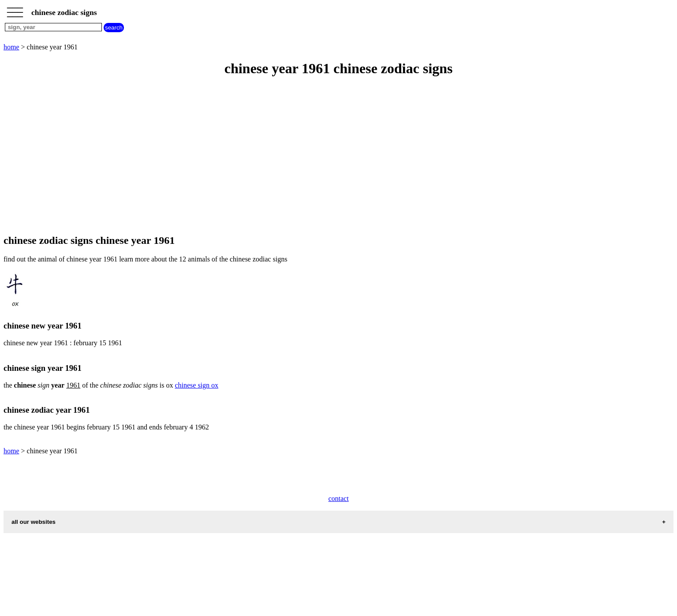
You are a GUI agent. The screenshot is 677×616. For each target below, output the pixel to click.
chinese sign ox (196, 385)
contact (338, 498)
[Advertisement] (268, 156)
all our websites (34, 522)
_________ (15, 10)
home (11, 47)
